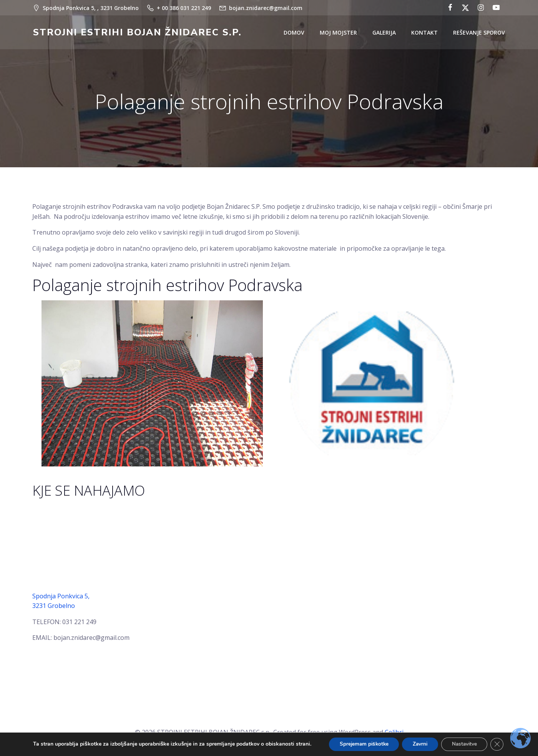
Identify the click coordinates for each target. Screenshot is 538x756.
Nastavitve (467, 744)
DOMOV (295, 33)
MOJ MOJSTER (339, 33)
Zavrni (420, 744)
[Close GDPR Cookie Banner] (501, 744)
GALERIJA (385, 33)
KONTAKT (425, 33)
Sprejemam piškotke (361, 744)
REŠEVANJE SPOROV (480, 33)
